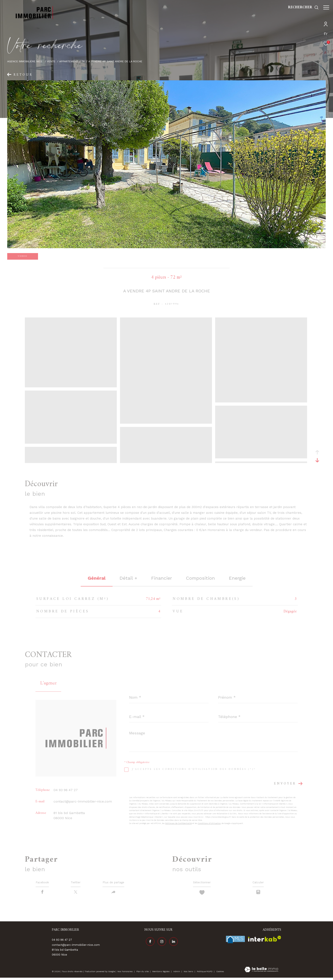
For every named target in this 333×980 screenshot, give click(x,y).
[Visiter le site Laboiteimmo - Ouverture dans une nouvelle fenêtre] (261, 972)
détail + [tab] (128, 578)
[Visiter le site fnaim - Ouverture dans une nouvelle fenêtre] (235, 942)
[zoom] (71, 385)
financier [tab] (162, 578)
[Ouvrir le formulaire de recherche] (301, 7)
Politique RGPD (205, 974)
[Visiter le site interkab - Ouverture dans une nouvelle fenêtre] (265, 941)
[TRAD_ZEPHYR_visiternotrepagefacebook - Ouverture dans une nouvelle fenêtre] (149, 942)
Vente (51, 61)
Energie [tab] (237, 578)
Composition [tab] (200, 578)
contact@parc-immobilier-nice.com (83, 801)
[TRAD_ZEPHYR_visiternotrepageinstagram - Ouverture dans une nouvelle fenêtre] (160, 942)
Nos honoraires (125, 974)
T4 (83, 61)
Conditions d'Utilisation (209, 823)
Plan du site (143, 974)
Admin (177, 974)
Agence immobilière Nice (25, 61)
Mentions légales (161, 974)
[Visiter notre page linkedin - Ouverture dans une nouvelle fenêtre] (172, 942)
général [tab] (97, 578)
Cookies (220, 974)
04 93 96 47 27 (66, 790)
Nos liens (189, 974)
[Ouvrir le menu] (326, 7)
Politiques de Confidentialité (178, 823)
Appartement (69, 61)
